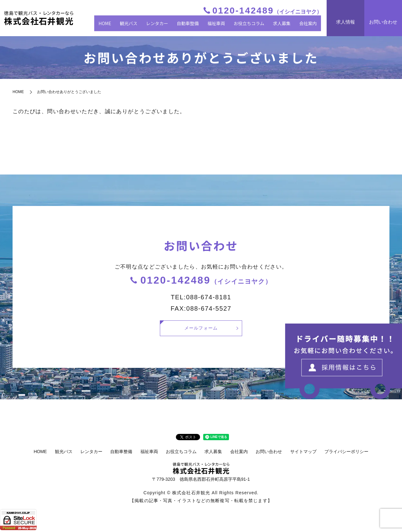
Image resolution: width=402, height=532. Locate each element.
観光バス (145, 26)
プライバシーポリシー (346, 453)
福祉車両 (225, 26)
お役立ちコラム (255, 26)
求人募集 (286, 26)
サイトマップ (303, 453)
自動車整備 (199, 26)
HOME (124, 26)
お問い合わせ (269, 453)
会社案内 (309, 26)
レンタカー (171, 26)
